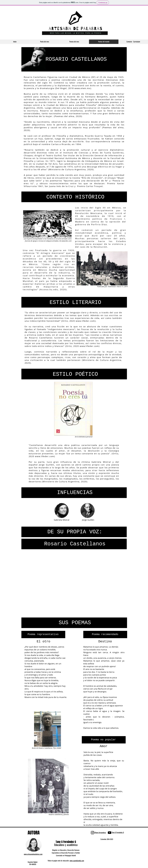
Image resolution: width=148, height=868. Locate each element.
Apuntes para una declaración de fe (86, 181)
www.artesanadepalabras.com (33, 854)
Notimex (111, 286)
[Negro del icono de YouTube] (110, 833)
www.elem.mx (82, 88)
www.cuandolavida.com (77, 861)
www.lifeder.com (85, 321)
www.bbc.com (67, 241)
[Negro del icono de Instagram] (92, 833)
